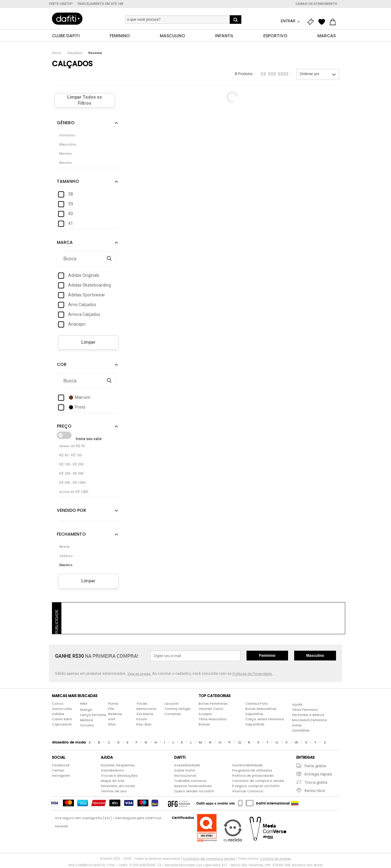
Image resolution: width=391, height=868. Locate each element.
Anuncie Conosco (248, 791)
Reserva (95, 53)
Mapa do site (113, 781)
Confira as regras (275, 859)
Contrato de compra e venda (258, 781)
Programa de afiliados (252, 771)
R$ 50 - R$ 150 (70, 456)
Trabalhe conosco (190, 781)
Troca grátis (316, 783)
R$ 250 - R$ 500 (71, 474)
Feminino (267, 656)
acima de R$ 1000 (74, 492)
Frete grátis (315, 766)
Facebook (61, 765)
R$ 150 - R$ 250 (71, 465)
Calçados (75, 53)
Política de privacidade (253, 776)
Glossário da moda (118, 786)
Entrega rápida (318, 774)
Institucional (185, 776)
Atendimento (112, 771)
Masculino (315, 656)
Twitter (58, 771)
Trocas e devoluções (119, 776)
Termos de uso (114, 791)
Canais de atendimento (316, 4)
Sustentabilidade (247, 765)
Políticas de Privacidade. (253, 674)
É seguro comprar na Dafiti (256, 786)
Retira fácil (315, 791)
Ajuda (297, 705)
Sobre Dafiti (185, 771)
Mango (86, 710)
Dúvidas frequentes (118, 765)
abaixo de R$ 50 (72, 446)
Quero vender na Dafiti (194, 791)
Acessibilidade (187, 765)
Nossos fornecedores (193, 786)
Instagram (61, 776)
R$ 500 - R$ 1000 (72, 483)
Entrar (289, 21)
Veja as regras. (139, 674)
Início (57, 53)
